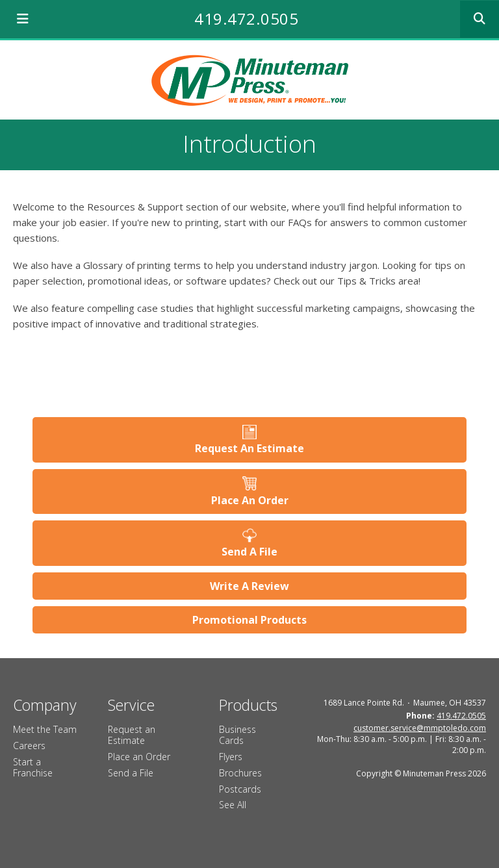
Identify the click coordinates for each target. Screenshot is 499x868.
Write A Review (249, 586)
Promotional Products (249, 620)
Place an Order (139, 757)
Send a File (131, 773)
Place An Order (250, 500)
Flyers (231, 757)
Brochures (240, 773)
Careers (29, 746)
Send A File (249, 552)
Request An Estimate (249, 448)
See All (233, 805)
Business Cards (237, 735)
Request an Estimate (132, 735)
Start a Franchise (33, 767)
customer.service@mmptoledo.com (420, 728)
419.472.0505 (246, 19)
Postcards (240, 789)
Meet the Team (45, 729)
